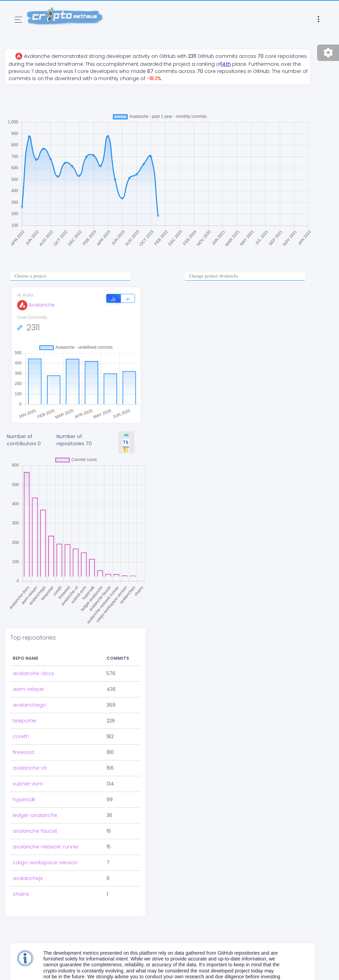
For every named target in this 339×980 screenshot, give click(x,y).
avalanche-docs (33, 673)
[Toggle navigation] (18, 20)
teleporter (25, 721)
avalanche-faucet (35, 831)
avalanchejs (28, 878)
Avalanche (36, 305)
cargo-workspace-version (45, 863)
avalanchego (29, 705)
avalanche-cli (30, 768)
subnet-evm (28, 784)
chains (21, 894)
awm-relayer (28, 689)
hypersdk (24, 799)
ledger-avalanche (35, 815)
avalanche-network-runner (46, 847)
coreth (21, 736)
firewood (23, 752)
